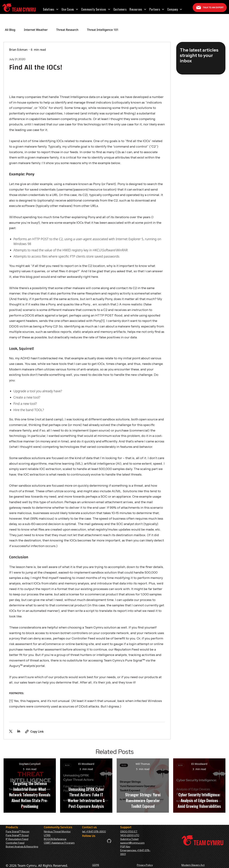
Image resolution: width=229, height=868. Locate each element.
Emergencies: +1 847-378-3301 (135, 852)
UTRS (47, 835)
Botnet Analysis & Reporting (22, 847)
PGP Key (125, 847)
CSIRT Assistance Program (59, 843)
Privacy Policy (145, 865)
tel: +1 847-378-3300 (94, 831)
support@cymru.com (132, 843)
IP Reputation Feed (17, 839)
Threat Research (67, 30)
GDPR (96, 865)
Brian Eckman (18, 50)
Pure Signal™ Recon (18, 831)
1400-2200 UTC (130, 835)
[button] (51, 9)
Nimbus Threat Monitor (57, 831)
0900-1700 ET (129, 831)
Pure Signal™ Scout (17, 835)
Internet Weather (36, 30)
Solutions (49, 9)
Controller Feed (15, 843)
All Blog (10, 30)
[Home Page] (19, 8)
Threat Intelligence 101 (103, 30)
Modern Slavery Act (193, 865)
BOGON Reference (55, 839)
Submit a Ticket (129, 839)
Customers (120, 9)
